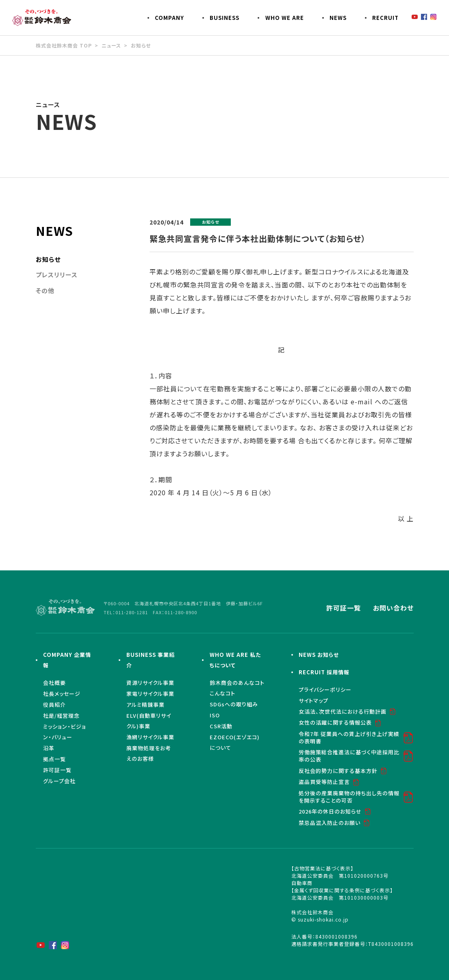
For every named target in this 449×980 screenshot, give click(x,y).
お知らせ (141, 45)
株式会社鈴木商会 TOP (64, 45)
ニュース (111, 45)
